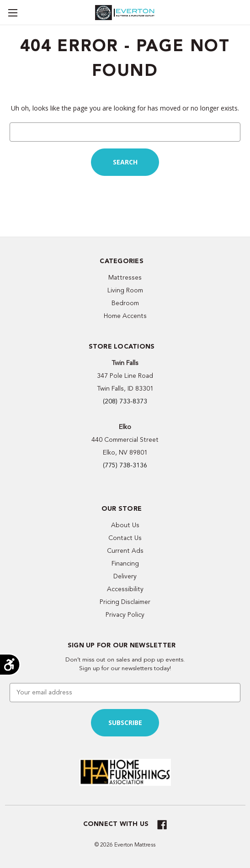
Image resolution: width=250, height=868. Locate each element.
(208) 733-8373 (125, 401)
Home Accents (125, 316)
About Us (125, 525)
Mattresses (125, 278)
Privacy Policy (125, 615)
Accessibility (125, 589)
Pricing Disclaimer (125, 602)
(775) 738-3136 (125, 465)
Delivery (125, 576)
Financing (125, 564)
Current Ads (125, 551)
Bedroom (125, 303)
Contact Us (125, 538)
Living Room (125, 290)
